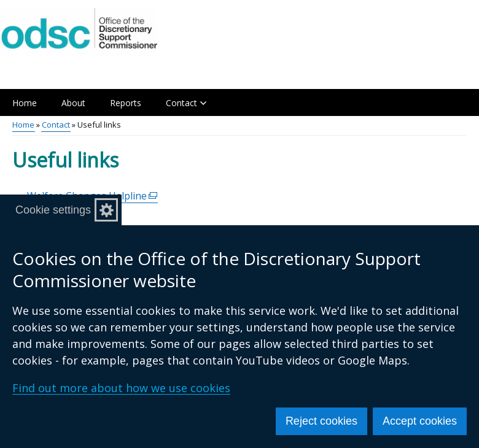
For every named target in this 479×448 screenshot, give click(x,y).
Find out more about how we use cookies (121, 388)
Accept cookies (420, 421)
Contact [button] (186, 103)
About (73, 103)
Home (25, 103)
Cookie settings (53, 210)
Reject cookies (321, 421)
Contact (56, 125)
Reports (126, 103)
